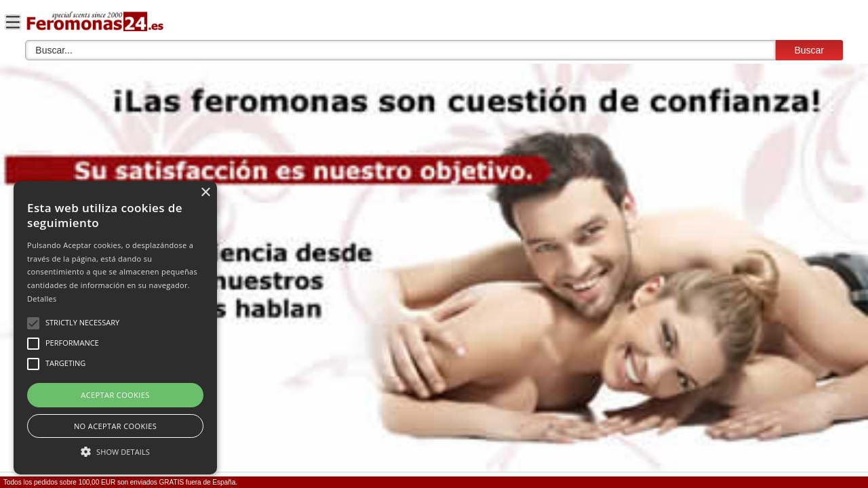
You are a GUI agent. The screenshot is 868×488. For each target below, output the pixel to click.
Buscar (809, 50)
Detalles (42, 299)
